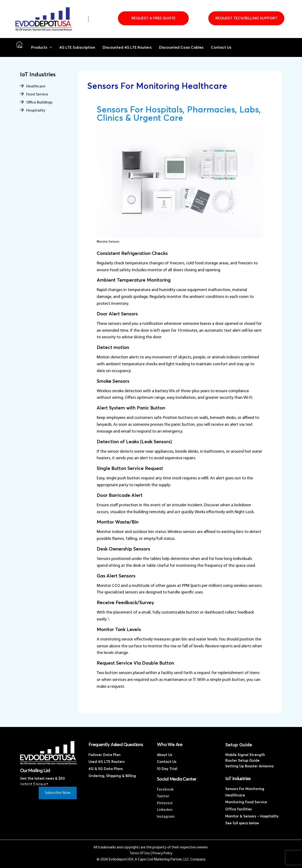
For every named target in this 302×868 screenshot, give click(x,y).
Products (42, 47)
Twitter (163, 796)
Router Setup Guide (242, 761)
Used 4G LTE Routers (107, 762)
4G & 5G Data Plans (106, 768)
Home (19, 47)
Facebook (165, 789)
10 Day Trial (167, 768)
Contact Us (226, 47)
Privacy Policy (163, 853)
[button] (50, 47)
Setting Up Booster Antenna (250, 766)
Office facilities (239, 809)
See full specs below (242, 823)
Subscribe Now (57, 793)
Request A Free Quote (153, 18)
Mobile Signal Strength (245, 755)
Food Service (37, 94)
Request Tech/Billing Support (246, 18)
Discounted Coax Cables (185, 47)
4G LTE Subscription (78, 47)
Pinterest (165, 803)
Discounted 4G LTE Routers (130, 47)
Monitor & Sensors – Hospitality (252, 816)
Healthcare (36, 86)
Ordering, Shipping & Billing (112, 775)
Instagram (166, 817)
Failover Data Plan (105, 755)
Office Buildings (40, 102)
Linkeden (165, 810)
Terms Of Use (139, 853)
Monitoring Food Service (246, 802)
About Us (165, 755)
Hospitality (36, 110)
